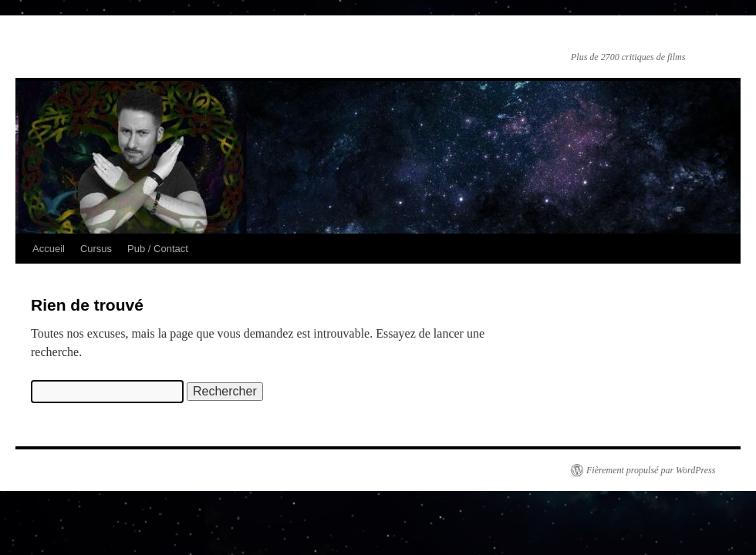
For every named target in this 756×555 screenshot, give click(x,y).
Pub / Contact (158, 249)
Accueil (49, 249)
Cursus (96, 249)
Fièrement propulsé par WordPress (651, 470)
